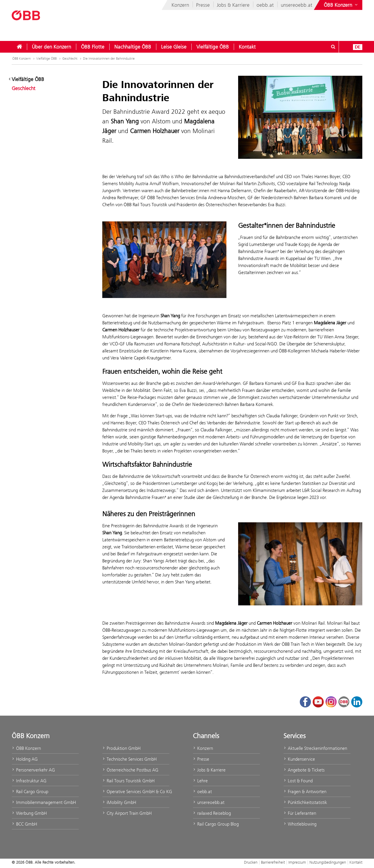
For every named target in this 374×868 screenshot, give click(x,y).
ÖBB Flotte (93, 47)
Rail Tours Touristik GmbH (128, 781)
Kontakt (247, 47)
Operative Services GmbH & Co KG (136, 792)
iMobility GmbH (119, 802)
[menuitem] (19, 47)
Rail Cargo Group (30, 792)
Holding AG (25, 759)
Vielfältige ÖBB (213, 47)
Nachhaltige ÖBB (133, 47)
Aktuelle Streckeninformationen (315, 748)
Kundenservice (299, 759)
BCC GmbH (24, 824)
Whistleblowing (300, 824)
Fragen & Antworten (305, 792)
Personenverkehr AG (33, 770)
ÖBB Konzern (21, 58)
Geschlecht (70, 58)
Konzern (180, 5)
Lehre (200, 781)
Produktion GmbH (121, 748)
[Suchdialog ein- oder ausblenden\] (333, 47)
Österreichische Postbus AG (130, 770)
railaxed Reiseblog (212, 813)
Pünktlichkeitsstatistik (305, 802)
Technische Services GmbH (129, 759)
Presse (203, 5)
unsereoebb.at (297, 5)
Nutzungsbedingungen (328, 862)
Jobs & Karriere (233, 5)
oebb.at (265, 5)
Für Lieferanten (300, 813)
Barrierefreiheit (273, 862)
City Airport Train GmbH (127, 813)
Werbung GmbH (29, 813)
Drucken (251, 862)
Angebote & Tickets (304, 770)
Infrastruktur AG (29, 781)
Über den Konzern (51, 47)
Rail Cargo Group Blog (216, 824)
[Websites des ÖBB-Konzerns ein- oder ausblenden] (341, 5)
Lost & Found (298, 781)
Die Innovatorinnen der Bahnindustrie (109, 58)
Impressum (297, 862)
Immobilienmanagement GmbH (44, 802)
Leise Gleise (174, 47)
